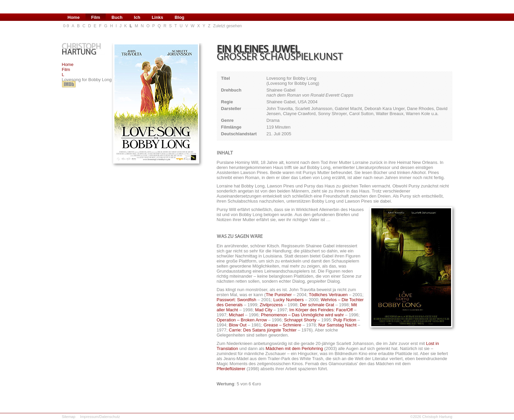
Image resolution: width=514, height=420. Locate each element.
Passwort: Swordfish (237, 300)
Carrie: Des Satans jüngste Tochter (263, 330)
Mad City (264, 310)
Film (66, 69)
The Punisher (279, 295)
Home (68, 64)
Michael (236, 315)
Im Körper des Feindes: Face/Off (321, 310)
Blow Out (238, 325)
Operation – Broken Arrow (242, 320)
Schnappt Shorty (300, 320)
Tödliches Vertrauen (328, 295)
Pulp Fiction (345, 320)
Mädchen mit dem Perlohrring (294, 348)
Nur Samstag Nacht (337, 325)
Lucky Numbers (288, 300)
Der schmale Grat (317, 305)
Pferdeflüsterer (231, 369)
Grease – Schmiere (282, 325)
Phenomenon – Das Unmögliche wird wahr (302, 315)
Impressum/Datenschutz (100, 417)
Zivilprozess (271, 305)
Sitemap (69, 417)
